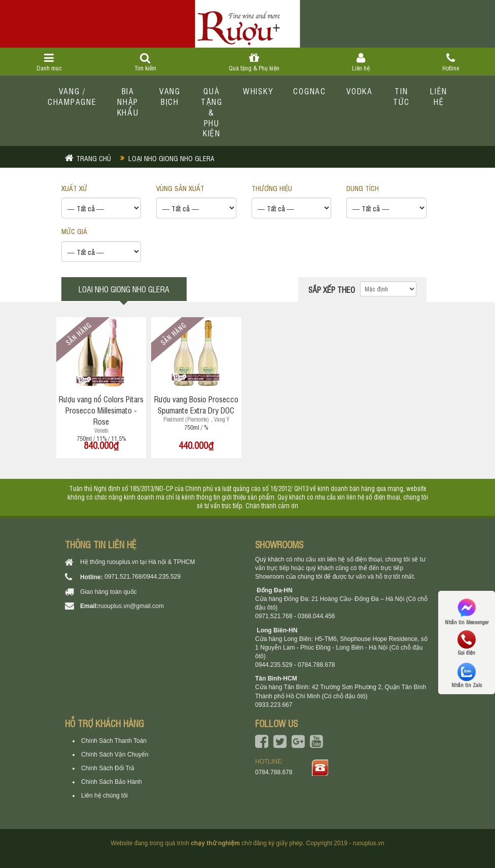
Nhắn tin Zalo (467, 675)
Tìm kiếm (145, 62)
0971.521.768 (123, 577)
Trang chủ (94, 158)
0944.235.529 (162, 577)
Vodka (360, 91)
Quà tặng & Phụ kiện (254, 62)
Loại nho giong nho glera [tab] (124, 289)
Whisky (258, 91)
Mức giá (74, 231)
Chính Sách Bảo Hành (112, 782)
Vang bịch (170, 96)
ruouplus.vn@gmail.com (131, 606)
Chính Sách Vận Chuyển (115, 754)
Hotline (450, 62)
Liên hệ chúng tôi (104, 796)
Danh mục (49, 62)
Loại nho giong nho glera (171, 158)
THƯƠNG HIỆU (272, 188)
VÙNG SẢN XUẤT (180, 188)
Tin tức (401, 96)
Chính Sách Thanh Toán (114, 741)
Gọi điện (467, 643)
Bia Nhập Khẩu (128, 101)
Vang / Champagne (72, 96)
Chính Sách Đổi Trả (108, 768)
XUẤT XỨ (74, 188)
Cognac (310, 91)
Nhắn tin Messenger (467, 611)
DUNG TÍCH (363, 188)
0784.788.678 (274, 772)
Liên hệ (361, 62)
